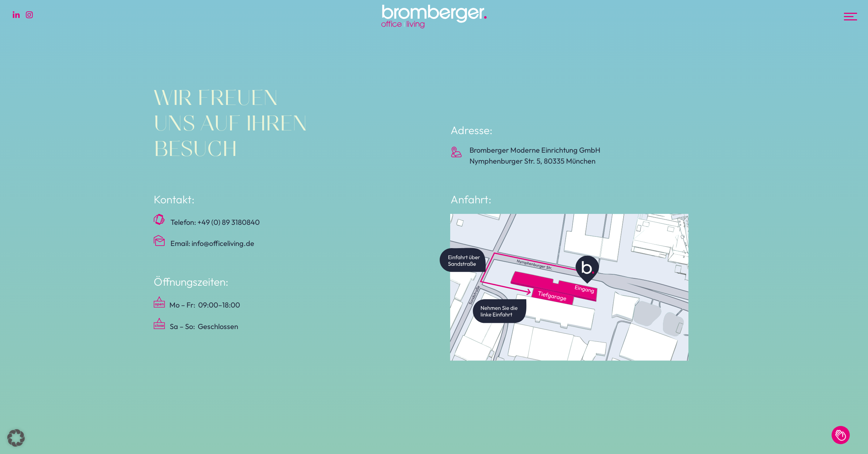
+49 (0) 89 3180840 (229, 222)
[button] (16, 438)
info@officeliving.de (223, 243)
